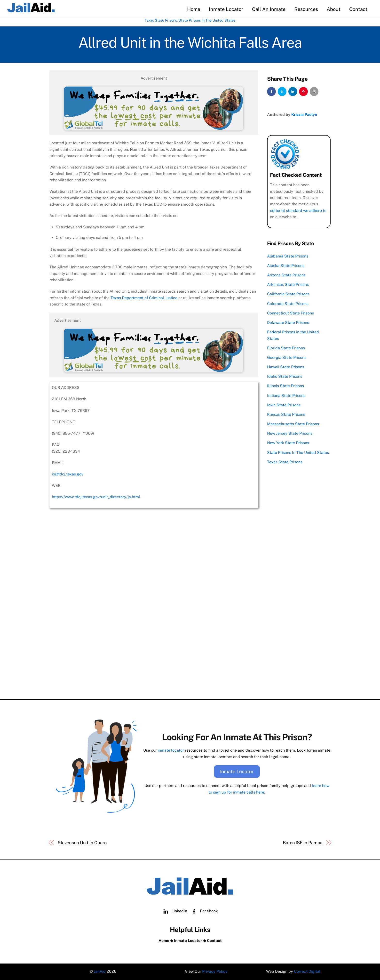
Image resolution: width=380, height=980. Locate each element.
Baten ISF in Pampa (303, 843)
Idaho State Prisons (285, 376)
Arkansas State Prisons (288, 285)
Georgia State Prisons (287, 357)
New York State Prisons (288, 443)
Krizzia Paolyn (304, 115)
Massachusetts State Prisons (293, 424)
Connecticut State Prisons (290, 313)
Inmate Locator (226, 9)
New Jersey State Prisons (290, 433)
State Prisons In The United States (207, 20)
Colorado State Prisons (288, 304)
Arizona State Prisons (286, 275)
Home (194, 9)
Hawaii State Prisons (286, 367)
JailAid (100, 971)
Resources (306, 9)
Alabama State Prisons (288, 256)
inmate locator (171, 750)
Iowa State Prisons (284, 405)
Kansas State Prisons (286, 414)
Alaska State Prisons (286, 266)
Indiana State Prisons (286, 396)
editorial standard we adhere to (298, 211)
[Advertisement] (154, 658)
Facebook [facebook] (204, 911)
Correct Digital (307, 971)
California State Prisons (288, 294)
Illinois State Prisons (285, 386)
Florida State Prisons (286, 348)
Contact (358, 9)
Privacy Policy (215, 971)
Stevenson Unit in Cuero (82, 843)
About (334, 9)
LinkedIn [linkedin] (174, 911)
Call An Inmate (269, 9)
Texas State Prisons (161, 20)
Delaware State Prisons (288, 323)
